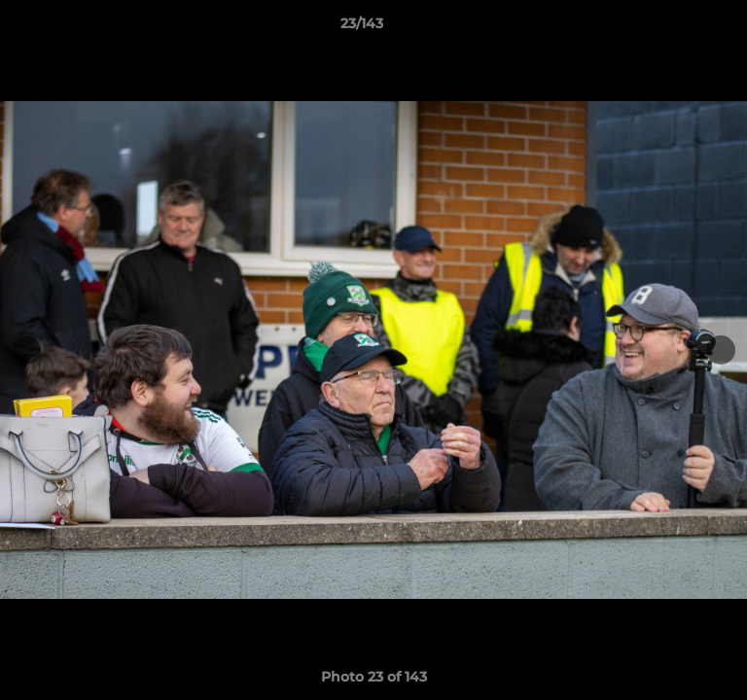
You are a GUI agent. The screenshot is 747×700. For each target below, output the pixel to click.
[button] (677, 28)
